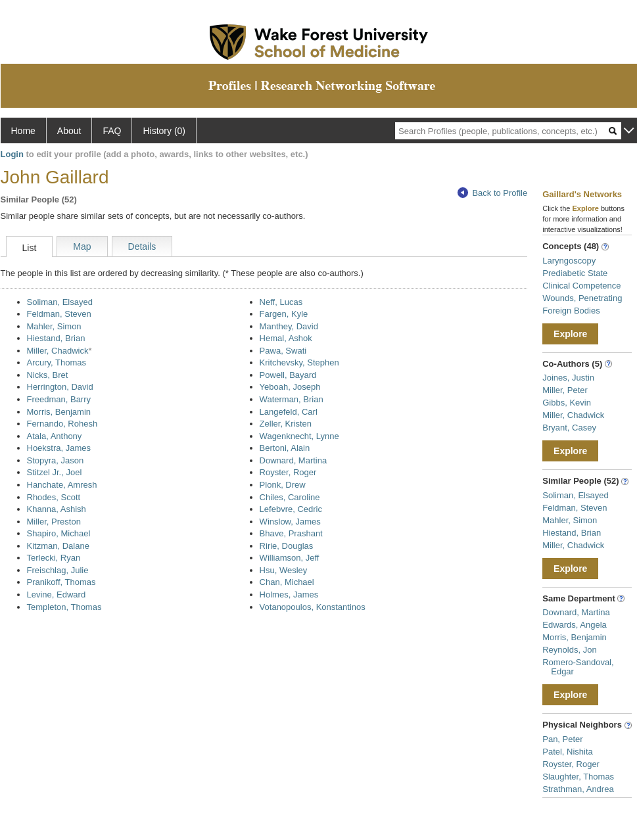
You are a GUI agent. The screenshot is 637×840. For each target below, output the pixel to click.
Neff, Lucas (281, 302)
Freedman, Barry (59, 399)
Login (12, 154)
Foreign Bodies (571, 311)
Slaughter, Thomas (578, 777)
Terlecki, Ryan (54, 558)
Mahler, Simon (54, 326)
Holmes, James (289, 595)
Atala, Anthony (55, 436)
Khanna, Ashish (57, 509)
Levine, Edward (57, 595)
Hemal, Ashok (286, 338)
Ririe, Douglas (287, 546)
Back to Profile (492, 193)
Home (23, 131)
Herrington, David (60, 387)
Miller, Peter (565, 390)
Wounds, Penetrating (582, 298)
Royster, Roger (288, 472)
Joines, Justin (568, 378)
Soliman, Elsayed (60, 302)
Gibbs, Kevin (567, 403)
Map (82, 246)
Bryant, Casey (569, 428)
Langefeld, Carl (289, 412)
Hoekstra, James (59, 448)
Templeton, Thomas (64, 607)
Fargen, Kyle (284, 314)
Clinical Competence (581, 286)
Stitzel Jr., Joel (55, 472)
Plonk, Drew (283, 485)
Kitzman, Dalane (58, 546)
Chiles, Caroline (290, 497)
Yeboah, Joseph (290, 387)
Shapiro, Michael (59, 533)
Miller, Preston (54, 522)
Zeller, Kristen (286, 424)
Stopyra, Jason (56, 460)
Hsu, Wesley (284, 570)
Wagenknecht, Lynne (299, 436)
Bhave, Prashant (291, 533)
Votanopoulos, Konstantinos (313, 607)
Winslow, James (290, 522)
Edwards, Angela (575, 625)
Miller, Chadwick (58, 351)
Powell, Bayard (288, 375)
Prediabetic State (575, 273)
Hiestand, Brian (56, 338)
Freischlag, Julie (58, 570)
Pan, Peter (562, 739)
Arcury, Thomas (57, 362)
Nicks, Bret (48, 375)
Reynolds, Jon (569, 650)
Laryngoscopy (569, 261)
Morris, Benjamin (59, 412)
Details (142, 246)
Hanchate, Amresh (62, 485)
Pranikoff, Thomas (61, 582)
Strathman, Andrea (578, 789)
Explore (570, 334)
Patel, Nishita (568, 752)
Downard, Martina (294, 460)
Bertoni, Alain (285, 448)
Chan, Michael (287, 582)
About (69, 131)
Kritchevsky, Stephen (299, 362)
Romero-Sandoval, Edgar (578, 667)
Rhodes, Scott (54, 497)
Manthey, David (289, 326)
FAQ (112, 131)
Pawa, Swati (283, 351)
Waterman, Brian (292, 399)
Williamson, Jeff (290, 558)
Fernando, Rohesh (62, 424)
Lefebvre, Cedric (291, 509)
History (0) (164, 131)
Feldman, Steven (59, 314)
